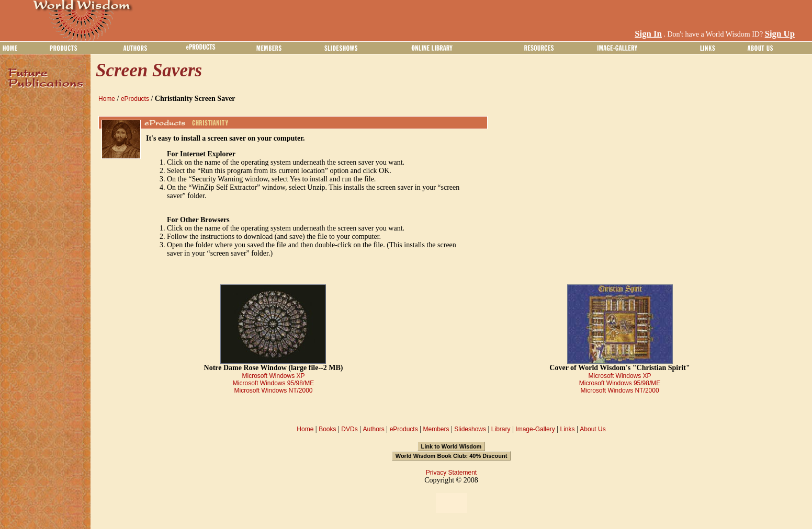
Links (568, 429)
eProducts (135, 99)
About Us (593, 429)
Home (107, 99)
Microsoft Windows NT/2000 (273, 390)
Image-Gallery (535, 429)
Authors (373, 429)
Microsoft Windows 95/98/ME (273, 383)
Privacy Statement (451, 473)
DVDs (349, 429)
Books (327, 429)
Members (436, 429)
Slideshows (470, 429)
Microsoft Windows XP (273, 376)
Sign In (648, 34)
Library (501, 429)
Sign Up (780, 34)
